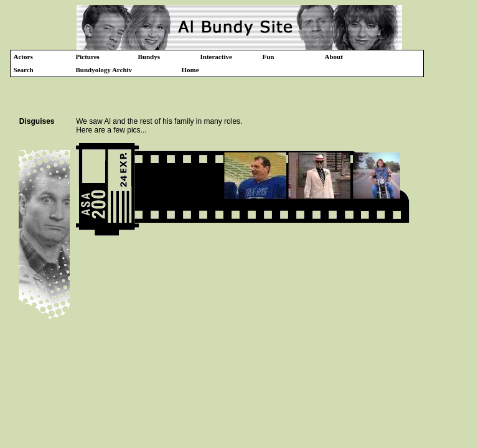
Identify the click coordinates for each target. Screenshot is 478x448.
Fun (269, 57)
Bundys (149, 57)
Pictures (88, 57)
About (334, 57)
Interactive (216, 57)
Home (190, 70)
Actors (23, 57)
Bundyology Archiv (104, 70)
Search (24, 70)
